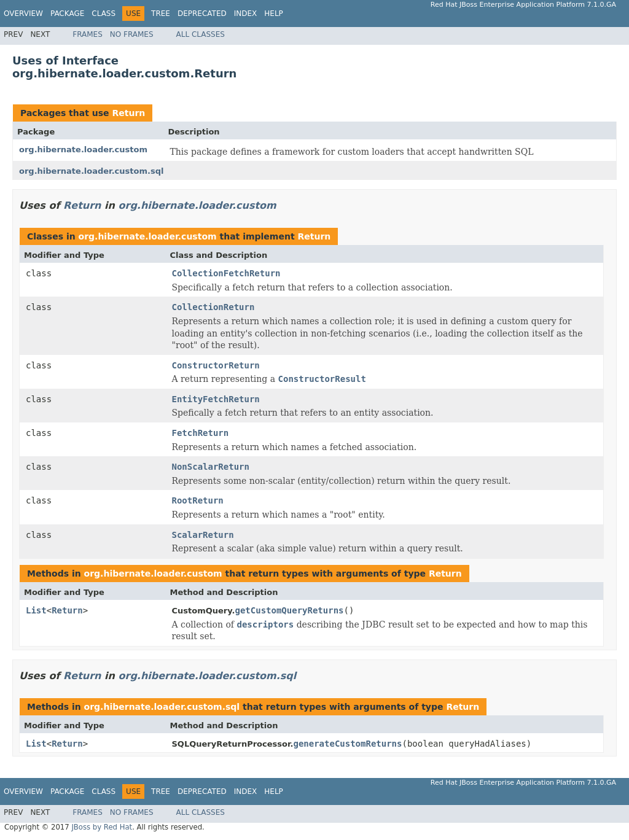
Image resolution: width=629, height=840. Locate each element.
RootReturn (198, 500)
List (36, 610)
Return (128, 113)
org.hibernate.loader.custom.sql (91, 171)
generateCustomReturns (347, 744)
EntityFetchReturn (216, 399)
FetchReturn (201, 433)
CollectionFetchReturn (226, 273)
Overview (23, 14)
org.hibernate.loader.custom (83, 150)
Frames (88, 34)
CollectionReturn (213, 307)
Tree (161, 14)
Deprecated (202, 14)
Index (246, 14)
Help (274, 14)
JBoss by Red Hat (102, 827)
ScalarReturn (203, 535)
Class (104, 14)
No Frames (132, 34)
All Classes (201, 34)
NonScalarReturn (211, 467)
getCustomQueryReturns (289, 610)
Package (67, 14)
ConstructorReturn (216, 365)
